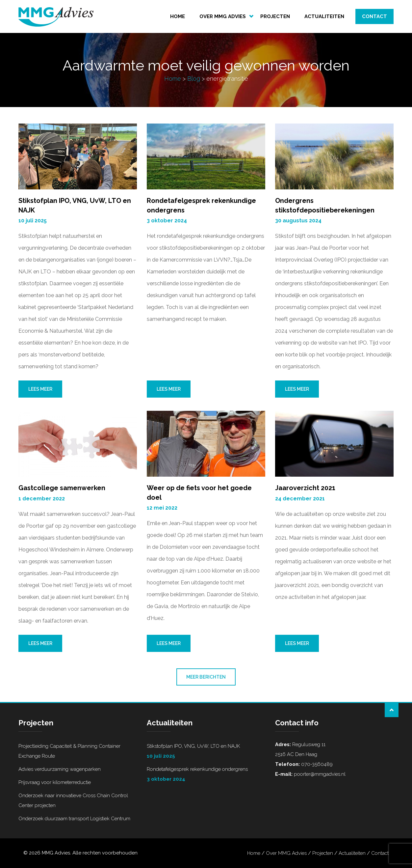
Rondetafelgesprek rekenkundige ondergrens (206, 775)
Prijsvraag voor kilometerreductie (55, 782)
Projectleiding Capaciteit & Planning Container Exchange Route (69, 751)
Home (178, 16)
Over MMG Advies (223, 16)
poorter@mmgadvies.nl (319, 774)
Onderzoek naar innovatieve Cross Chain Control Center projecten (73, 800)
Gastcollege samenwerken (62, 488)
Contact (374, 16)
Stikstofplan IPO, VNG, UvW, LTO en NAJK (206, 752)
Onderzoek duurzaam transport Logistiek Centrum (74, 819)
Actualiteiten (324, 16)
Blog (194, 79)
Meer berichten (206, 677)
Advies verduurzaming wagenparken (60, 769)
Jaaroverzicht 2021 (305, 488)
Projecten (275, 16)
